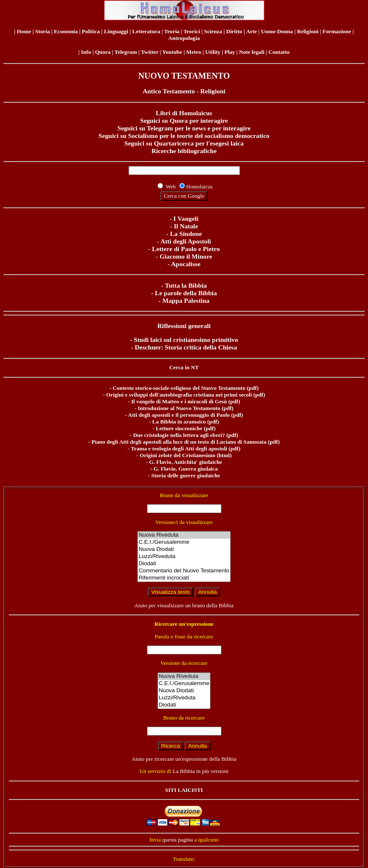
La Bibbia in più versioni (201, 771)
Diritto (234, 31)
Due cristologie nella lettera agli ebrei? (179, 435)
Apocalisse (186, 264)
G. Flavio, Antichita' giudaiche (186, 462)
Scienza (213, 31)
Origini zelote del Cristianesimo (177, 455)
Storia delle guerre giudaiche (186, 475)
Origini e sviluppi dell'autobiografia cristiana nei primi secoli (179, 395)
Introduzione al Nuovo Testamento (179, 408)
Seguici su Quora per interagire (184, 120)
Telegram (126, 52)
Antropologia (184, 38)
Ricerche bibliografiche (184, 151)
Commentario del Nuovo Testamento (184, 571)
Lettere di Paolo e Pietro (186, 249)
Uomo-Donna (277, 31)
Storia (43, 31)
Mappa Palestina (186, 300)
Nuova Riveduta (184, 535)
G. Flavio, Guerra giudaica (185, 469)
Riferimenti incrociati (184, 578)
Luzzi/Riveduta (184, 557)
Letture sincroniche (179, 428)
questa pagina (177, 840)
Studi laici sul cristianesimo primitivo (186, 340)
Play (230, 52)
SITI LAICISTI (184, 790)
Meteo (194, 52)
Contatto (279, 52)
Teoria (172, 31)
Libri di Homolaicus (184, 113)
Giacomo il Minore (186, 256)
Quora (103, 52)
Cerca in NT (184, 367)
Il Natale (186, 226)
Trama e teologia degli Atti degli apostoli (179, 449)
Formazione (337, 31)
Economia (66, 31)
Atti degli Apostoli (186, 241)
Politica (91, 31)
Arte (252, 31)
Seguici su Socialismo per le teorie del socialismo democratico (184, 136)
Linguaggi (116, 31)
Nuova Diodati (184, 549)
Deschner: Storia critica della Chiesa (186, 347)
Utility (213, 52)
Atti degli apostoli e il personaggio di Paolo (179, 415)
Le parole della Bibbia (186, 293)
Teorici (192, 31)
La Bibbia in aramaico (179, 422)
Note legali (252, 52)
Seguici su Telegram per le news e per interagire (184, 128)
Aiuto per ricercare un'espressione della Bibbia (184, 759)
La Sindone (186, 234)
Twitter (150, 52)
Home (24, 31)
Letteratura (146, 31)
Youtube (172, 52)
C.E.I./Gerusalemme (184, 542)
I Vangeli (186, 218)
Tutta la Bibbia (186, 285)
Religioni (308, 31)
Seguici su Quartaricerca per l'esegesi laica (184, 143)
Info (86, 52)
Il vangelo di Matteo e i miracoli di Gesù (179, 401)
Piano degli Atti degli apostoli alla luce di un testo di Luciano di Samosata (179, 442)
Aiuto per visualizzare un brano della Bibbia (184, 605)
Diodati (184, 564)
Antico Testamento (168, 91)
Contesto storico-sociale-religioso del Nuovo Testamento (179, 388)
